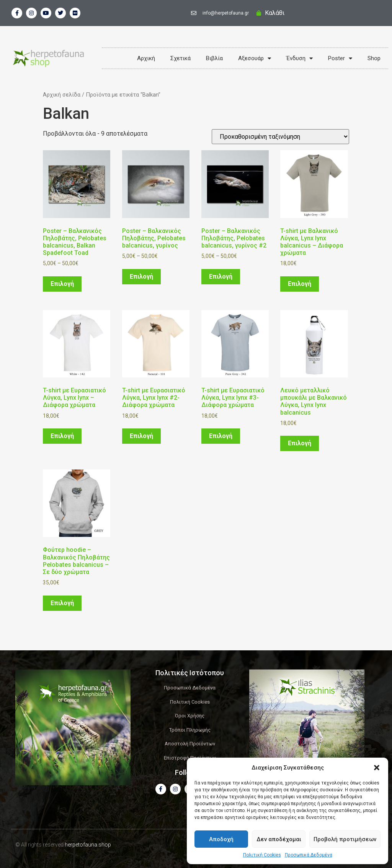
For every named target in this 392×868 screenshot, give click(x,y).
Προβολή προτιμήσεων (345, 839)
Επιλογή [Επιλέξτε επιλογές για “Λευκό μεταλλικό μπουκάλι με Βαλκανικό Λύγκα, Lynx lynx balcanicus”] (300, 443)
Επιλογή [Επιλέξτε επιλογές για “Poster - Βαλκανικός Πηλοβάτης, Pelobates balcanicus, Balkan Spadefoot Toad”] (62, 284)
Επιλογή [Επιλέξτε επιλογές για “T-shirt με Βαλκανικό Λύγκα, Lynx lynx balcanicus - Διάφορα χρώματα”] (300, 284)
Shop (374, 58)
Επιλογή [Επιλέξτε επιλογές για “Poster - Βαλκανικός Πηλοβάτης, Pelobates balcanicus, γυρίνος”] (141, 276)
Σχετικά (180, 58)
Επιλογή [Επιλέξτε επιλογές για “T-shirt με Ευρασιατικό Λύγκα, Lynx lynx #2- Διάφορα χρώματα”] (141, 436)
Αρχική (146, 58)
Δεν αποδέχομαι (279, 839)
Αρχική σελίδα (62, 95)
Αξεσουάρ (255, 58)
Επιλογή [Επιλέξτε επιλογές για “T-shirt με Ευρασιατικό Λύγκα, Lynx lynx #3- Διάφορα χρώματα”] (221, 436)
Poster (340, 58)
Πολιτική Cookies (262, 855)
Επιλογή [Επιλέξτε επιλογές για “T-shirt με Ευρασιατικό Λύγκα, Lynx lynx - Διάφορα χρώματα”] (62, 436)
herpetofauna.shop (88, 845)
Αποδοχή (221, 839)
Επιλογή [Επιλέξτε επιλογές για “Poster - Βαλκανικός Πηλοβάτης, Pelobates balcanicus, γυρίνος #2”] (221, 276)
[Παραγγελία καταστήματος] (280, 137)
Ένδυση (300, 58)
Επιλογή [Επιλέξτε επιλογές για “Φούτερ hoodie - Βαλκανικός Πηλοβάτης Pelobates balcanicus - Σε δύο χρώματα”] (62, 603)
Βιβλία (214, 58)
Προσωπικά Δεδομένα (309, 855)
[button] (377, 768)
